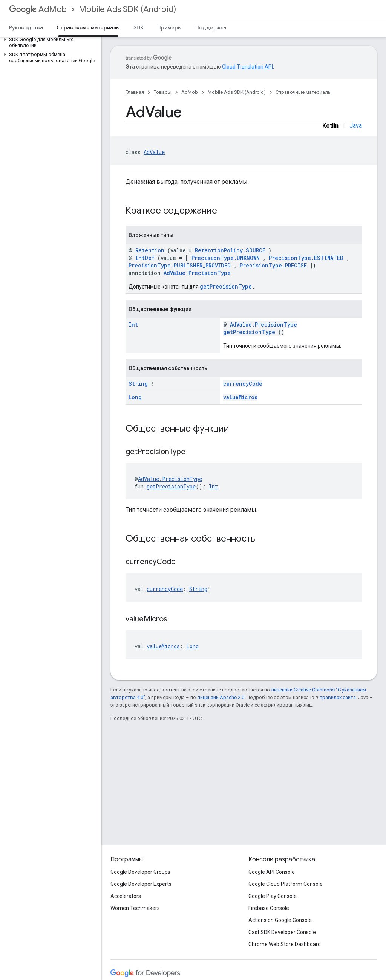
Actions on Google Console (280, 920)
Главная (135, 92)
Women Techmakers (135, 908)
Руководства (26, 27)
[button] (49, 43)
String (138, 384)
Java (356, 126)
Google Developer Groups (140, 872)
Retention (150, 250)
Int (133, 324)
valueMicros (240, 397)
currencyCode (243, 384)
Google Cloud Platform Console (286, 884)
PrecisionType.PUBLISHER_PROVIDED (180, 265)
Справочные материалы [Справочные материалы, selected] (88, 27)
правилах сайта (338, 697)
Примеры (169, 27)
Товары (163, 92)
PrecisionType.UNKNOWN (226, 258)
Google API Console (272, 872)
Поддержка (211, 27)
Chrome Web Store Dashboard (285, 944)
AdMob (38, 9)
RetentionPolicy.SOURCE (230, 250)
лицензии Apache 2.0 (221, 697)
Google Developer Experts (141, 884)
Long (135, 397)
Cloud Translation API (247, 67)
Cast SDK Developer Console (282, 932)
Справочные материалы (304, 92)
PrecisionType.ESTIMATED (306, 258)
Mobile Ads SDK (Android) (127, 9)
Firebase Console (269, 908)
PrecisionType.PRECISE (273, 265)
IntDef (145, 258)
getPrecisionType (226, 286)
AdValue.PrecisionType (197, 273)
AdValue (154, 152)
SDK (139, 27)
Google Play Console (273, 896)
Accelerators (126, 896)
